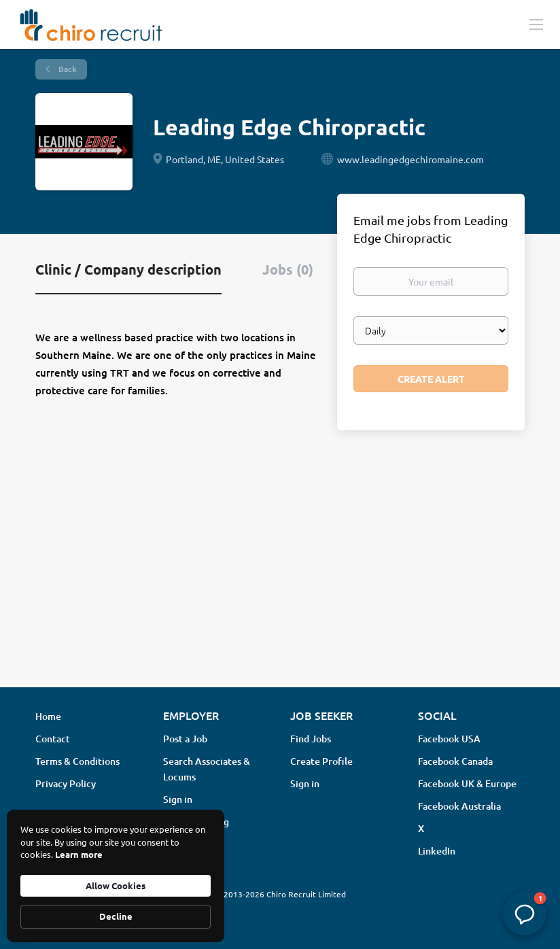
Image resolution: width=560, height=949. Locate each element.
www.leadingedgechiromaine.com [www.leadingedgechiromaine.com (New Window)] (410, 159)
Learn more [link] (79, 854)
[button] (525, 914)
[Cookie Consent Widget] (116, 876)
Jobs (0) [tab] (288, 269)
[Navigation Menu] (536, 24)
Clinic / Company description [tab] (128, 269)
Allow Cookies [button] (116, 885)
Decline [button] (116, 916)
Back (67, 69)
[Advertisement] (280, 569)
